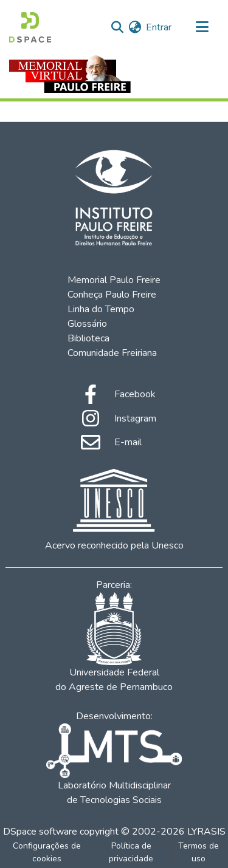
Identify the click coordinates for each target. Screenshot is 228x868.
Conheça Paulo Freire (112, 295)
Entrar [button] (159, 27)
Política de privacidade (131, 852)
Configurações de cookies (47, 852)
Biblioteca (88, 338)
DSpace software (40, 832)
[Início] (30, 27)
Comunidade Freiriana (112, 353)
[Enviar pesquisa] (117, 27)
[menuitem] (135, 27)
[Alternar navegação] (202, 27)
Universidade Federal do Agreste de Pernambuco (114, 643)
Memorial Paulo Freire (114, 280)
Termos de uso (199, 852)
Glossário (87, 324)
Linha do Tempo (101, 309)
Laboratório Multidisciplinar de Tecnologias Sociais (114, 765)
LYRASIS (206, 832)
